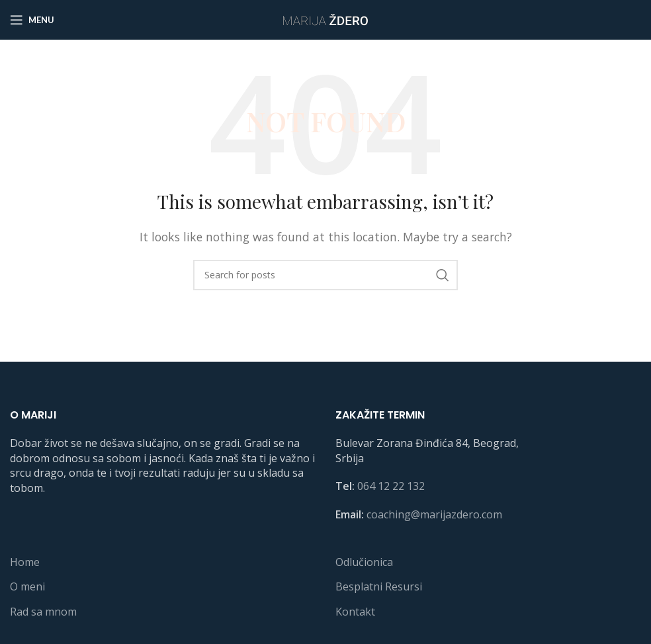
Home (25, 562)
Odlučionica (364, 562)
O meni (27, 586)
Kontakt (355, 612)
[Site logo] (325, 19)
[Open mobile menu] (32, 20)
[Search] (325, 275)
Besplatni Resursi (379, 586)
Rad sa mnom (43, 612)
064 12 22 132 (391, 486)
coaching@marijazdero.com (434, 514)
